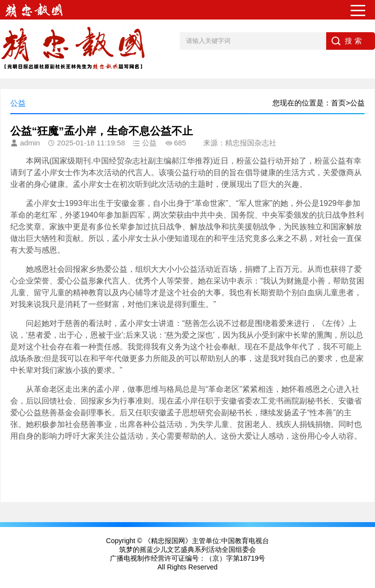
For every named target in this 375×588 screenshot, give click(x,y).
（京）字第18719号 (236, 558)
